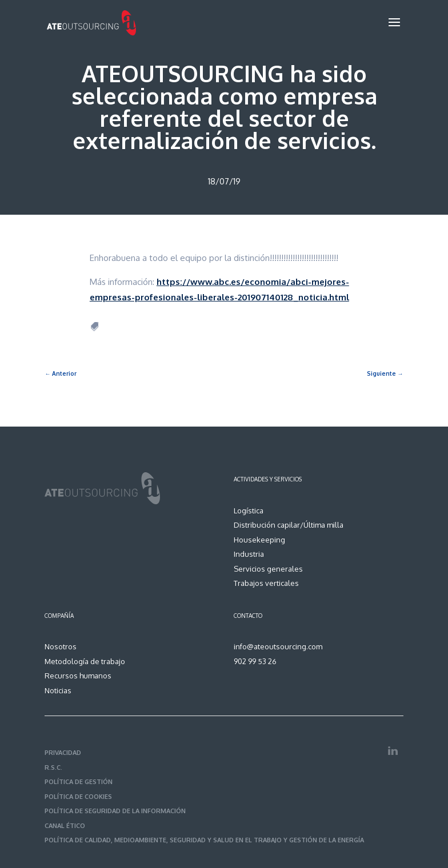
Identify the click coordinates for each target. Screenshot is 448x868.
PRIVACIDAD (63, 753)
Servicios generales (268, 569)
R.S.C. (53, 767)
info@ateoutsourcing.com (278, 646)
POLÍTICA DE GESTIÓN (79, 782)
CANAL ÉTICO (65, 826)
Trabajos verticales (266, 583)
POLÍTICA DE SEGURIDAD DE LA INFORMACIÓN (115, 811)
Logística (249, 511)
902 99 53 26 (255, 661)
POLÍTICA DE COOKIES (78, 797)
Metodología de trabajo (85, 661)
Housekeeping (259, 540)
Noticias (58, 690)
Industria (249, 554)
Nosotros (61, 646)
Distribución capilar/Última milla (289, 525)
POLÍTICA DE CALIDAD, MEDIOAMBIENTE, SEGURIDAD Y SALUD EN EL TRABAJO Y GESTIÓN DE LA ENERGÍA (204, 840)
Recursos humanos (78, 676)
